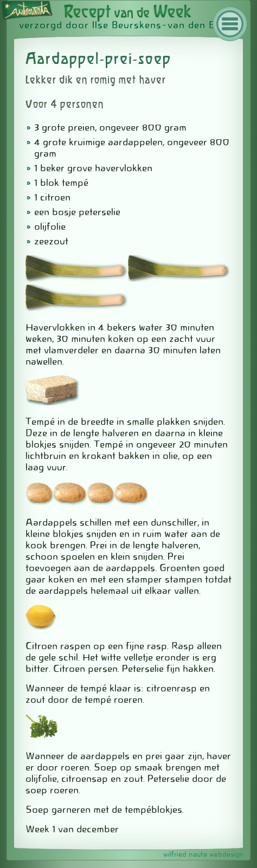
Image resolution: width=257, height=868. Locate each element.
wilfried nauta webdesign (203, 854)
